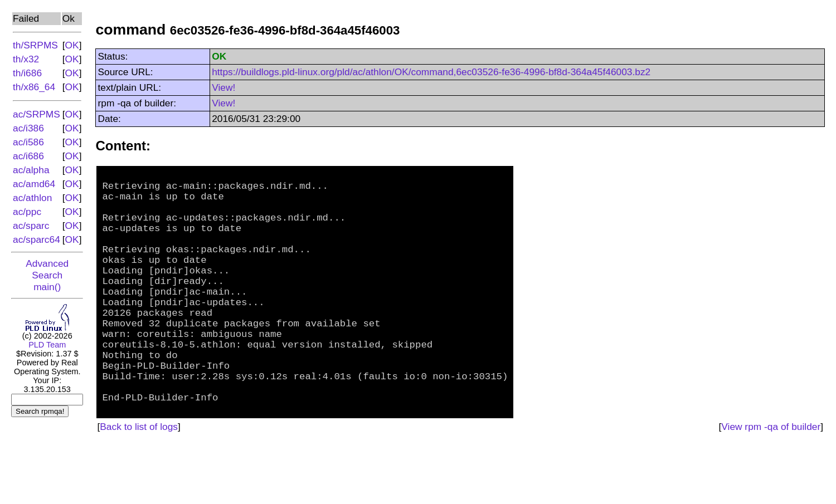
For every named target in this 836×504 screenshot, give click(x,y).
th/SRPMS (35, 45)
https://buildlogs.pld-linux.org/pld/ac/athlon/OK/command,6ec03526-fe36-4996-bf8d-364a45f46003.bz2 (431, 72)
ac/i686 (28, 156)
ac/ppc (27, 212)
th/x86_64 (34, 87)
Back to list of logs (139, 485)
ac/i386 (28, 128)
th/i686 (27, 73)
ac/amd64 (34, 184)
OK (72, 45)
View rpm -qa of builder (771, 485)
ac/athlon (32, 198)
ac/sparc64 (37, 239)
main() (47, 287)
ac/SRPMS (37, 114)
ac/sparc (31, 226)
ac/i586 (28, 142)
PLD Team (47, 345)
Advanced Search (47, 269)
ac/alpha (31, 170)
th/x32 (26, 59)
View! (223, 87)
